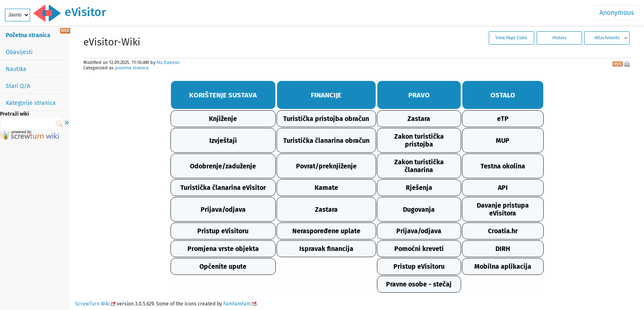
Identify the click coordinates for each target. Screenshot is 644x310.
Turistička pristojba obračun (326, 119)
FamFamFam (237, 304)
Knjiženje (223, 119)
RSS (618, 63)
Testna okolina (503, 166)
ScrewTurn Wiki (92, 304)
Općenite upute (223, 266)
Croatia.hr (503, 231)
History (559, 38)
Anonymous (617, 13)
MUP (503, 141)
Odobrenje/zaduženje (223, 166)
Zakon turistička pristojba (419, 140)
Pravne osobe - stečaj (419, 284)
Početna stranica (28, 35)
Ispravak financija (326, 249)
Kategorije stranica (31, 103)
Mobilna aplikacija (503, 266)
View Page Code (511, 38)
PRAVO (419, 95)
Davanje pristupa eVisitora (503, 209)
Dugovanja (419, 209)
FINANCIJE (326, 95)
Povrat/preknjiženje (326, 166)
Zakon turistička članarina (419, 166)
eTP (503, 119)
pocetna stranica (132, 68)
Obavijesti (19, 52)
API (503, 188)
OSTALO (503, 95)
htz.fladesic (168, 63)
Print (627, 65)
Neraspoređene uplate (326, 231)
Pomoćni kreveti (419, 249)
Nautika (16, 69)
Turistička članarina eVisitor (223, 188)
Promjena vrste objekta (223, 249)
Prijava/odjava (223, 209)
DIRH (503, 249)
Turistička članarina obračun (326, 141)
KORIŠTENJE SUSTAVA (223, 95)
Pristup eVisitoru (223, 231)
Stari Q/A (18, 86)
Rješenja (419, 188)
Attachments (607, 38)
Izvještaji (223, 141)
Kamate (326, 188)
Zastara (419, 119)
